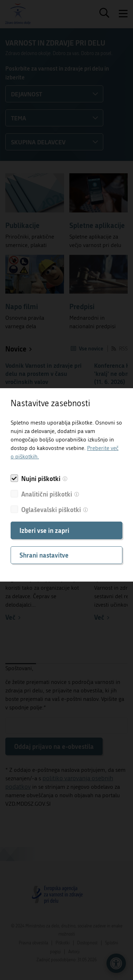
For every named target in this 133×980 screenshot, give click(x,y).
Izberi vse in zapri (44, 530)
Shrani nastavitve (44, 555)
